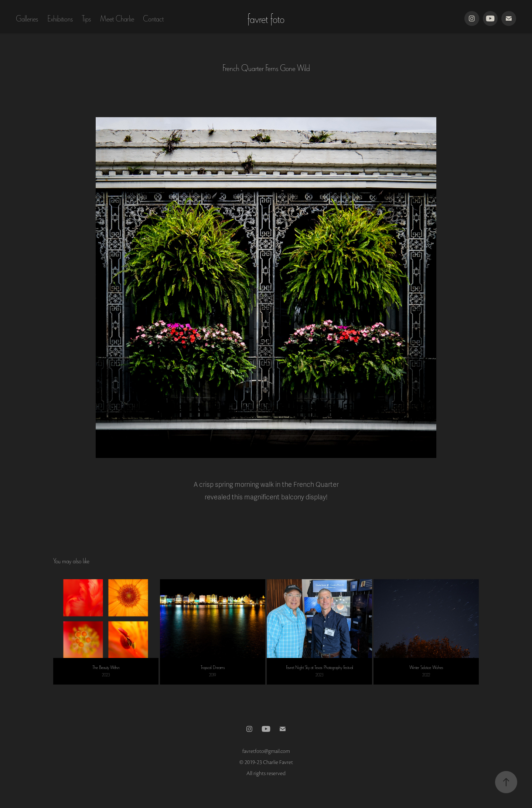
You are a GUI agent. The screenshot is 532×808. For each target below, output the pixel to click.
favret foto (266, 18)
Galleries (27, 18)
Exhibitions (60, 18)
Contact (153, 18)
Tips (86, 18)
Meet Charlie (117, 18)
